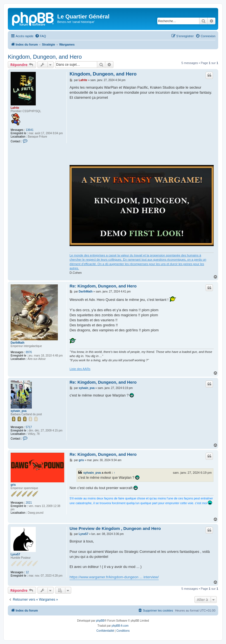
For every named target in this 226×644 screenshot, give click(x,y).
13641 (30, 130)
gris (13, 485)
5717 (29, 427)
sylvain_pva (19, 411)
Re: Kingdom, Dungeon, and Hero (103, 286)
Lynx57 (15, 554)
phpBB (100, 621)
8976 (29, 352)
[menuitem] (41, 36)
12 (27, 572)
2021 (29, 503)
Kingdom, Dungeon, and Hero (45, 57)
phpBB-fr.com (120, 626)
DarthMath (17, 343)
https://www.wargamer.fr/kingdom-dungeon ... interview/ (114, 577)
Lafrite (15, 108)
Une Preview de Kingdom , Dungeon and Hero (115, 528)
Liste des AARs (80, 369)
